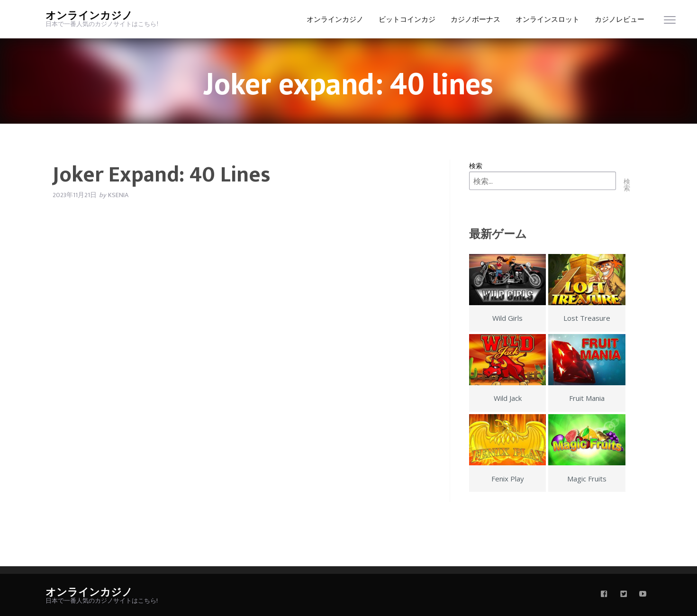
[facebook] (604, 595)
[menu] (670, 22)
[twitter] (624, 595)
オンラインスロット (548, 20)
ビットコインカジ (407, 20)
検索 (476, 166)
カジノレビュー (620, 20)
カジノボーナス (475, 20)
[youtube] (643, 595)
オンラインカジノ (89, 16)
